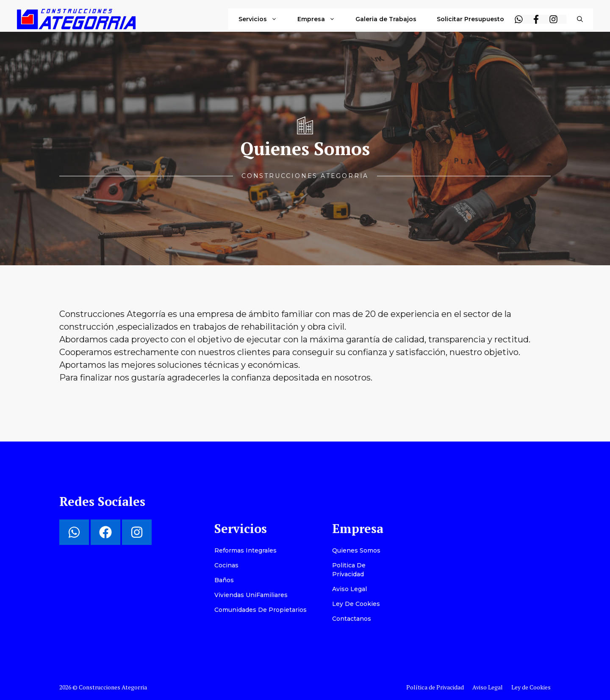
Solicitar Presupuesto (470, 19)
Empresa (321, 19)
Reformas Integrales (245, 550)
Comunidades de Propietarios (261, 610)
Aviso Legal (349, 589)
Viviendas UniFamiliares (251, 595)
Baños (224, 580)
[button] (580, 19)
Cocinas (226, 565)
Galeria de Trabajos (386, 19)
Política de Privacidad (435, 687)
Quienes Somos (356, 550)
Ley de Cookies (356, 604)
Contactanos (352, 619)
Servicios (263, 19)
